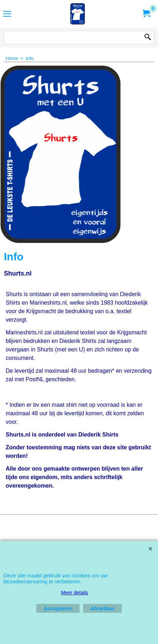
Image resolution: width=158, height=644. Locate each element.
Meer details (75, 593)
